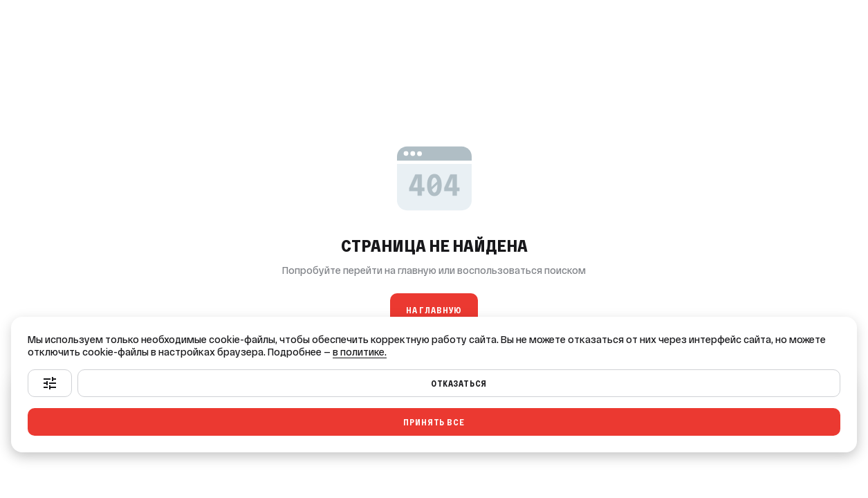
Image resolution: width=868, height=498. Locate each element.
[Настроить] (50, 383)
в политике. (360, 352)
